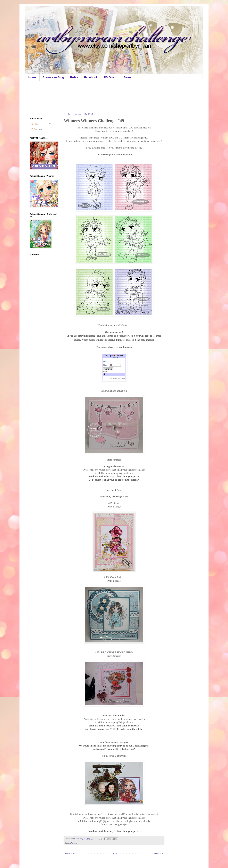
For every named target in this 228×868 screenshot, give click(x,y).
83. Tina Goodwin (115, 756)
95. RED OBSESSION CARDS (115, 652)
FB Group (111, 77)
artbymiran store (103, 470)
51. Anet (115, 503)
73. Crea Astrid (115, 577)
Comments (37, 129)
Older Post (159, 853)
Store (127, 77)
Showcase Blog (53, 77)
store (134, 141)
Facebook (91, 77)
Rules (74, 77)
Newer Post (70, 853)
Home (32, 77)
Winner (74, 843)
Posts (35, 124)
